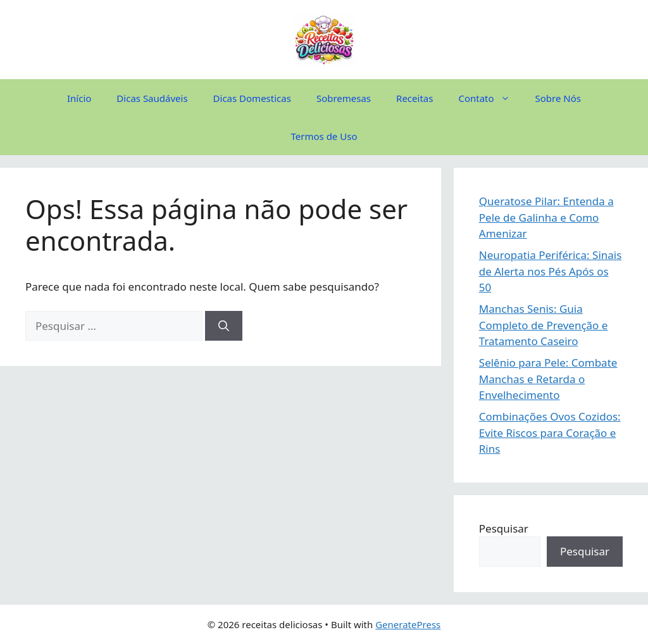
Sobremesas (344, 98)
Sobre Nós (558, 98)
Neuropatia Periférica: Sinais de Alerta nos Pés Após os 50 (551, 271)
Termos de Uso (324, 136)
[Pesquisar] (224, 326)
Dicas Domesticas (252, 98)
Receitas (414, 98)
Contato (490, 98)
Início (79, 98)
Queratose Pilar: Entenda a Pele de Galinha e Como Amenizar (546, 217)
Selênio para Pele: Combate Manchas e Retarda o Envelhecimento (548, 379)
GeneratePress (408, 624)
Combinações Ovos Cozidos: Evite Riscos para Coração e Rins (550, 432)
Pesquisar (504, 528)
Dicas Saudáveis (152, 98)
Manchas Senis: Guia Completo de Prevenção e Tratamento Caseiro (544, 325)
